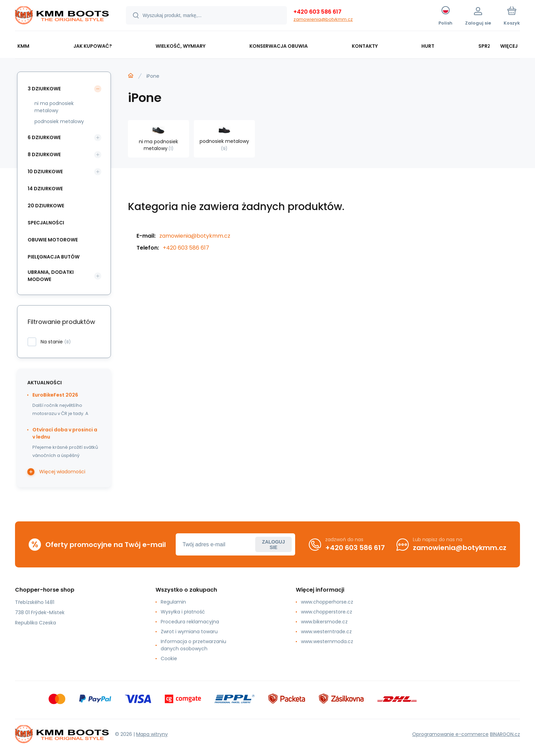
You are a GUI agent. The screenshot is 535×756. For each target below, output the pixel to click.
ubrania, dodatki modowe (51, 276)
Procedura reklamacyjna (190, 622)
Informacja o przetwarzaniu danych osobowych (193, 645)
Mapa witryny (152, 734)
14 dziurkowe (45, 189)
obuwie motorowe (53, 240)
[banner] (62, 16)
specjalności (46, 223)
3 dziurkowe (44, 89)
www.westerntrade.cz (326, 632)
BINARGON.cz (505, 734)
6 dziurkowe (44, 137)
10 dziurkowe (45, 172)
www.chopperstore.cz (327, 612)
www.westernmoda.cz (327, 641)
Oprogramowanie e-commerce (450, 734)
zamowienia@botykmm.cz (323, 19)
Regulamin (173, 602)
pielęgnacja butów (54, 257)
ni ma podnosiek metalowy (54, 107)
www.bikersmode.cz (324, 622)
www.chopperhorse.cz (327, 602)
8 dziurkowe (44, 154)
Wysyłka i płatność (183, 612)
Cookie (169, 658)
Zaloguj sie (273, 545)
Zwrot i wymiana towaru (189, 632)
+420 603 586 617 (317, 12)
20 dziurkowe (46, 206)
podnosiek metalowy (59, 121)
